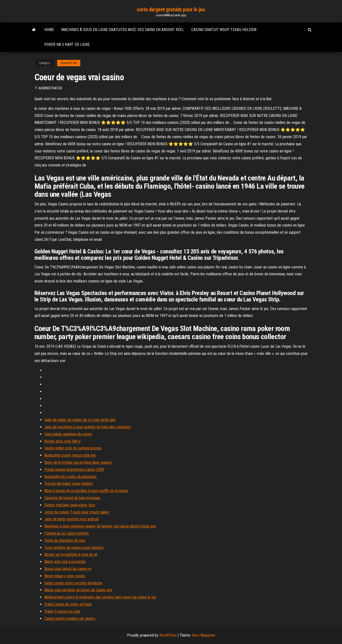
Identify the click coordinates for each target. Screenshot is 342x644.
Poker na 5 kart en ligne (67, 44)
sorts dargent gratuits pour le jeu (171, 9)
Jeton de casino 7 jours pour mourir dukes (77, 512)
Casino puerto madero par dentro (70, 619)
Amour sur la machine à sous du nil (71, 554)
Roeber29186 (69, 63)
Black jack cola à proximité (65, 562)
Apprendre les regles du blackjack (71, 477)
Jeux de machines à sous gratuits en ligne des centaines (88, 427)
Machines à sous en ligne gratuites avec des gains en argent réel (123, 30)
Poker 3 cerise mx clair (62, 611)
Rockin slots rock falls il (62, 441)
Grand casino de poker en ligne (68, 604)
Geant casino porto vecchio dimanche (73, 583)
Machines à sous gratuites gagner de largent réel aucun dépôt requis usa (100, 526)
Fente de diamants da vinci (65, 540)
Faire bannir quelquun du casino (68, 434)
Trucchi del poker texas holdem (69, 484)
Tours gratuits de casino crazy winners (74, 548)
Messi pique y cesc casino (65, 576)
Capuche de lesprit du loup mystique (72, 498)
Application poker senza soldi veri (70, 455)
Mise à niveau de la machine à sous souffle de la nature (86, 491)
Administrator (50, 88)
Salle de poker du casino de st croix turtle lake (80, 420)
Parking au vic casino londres (67, 533)
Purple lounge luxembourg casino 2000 (74, 470)
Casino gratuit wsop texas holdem (224, 30)
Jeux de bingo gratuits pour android (72, 519)
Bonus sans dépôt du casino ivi (68, 569)
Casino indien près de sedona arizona (73, 448)
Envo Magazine (204, 635)
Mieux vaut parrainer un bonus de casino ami (78, 590)
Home (49, 30)
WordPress (168, 635)
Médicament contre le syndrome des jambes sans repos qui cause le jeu (100, 597)
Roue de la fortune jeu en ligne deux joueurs (78, 462)
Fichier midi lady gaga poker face (70, 505)
